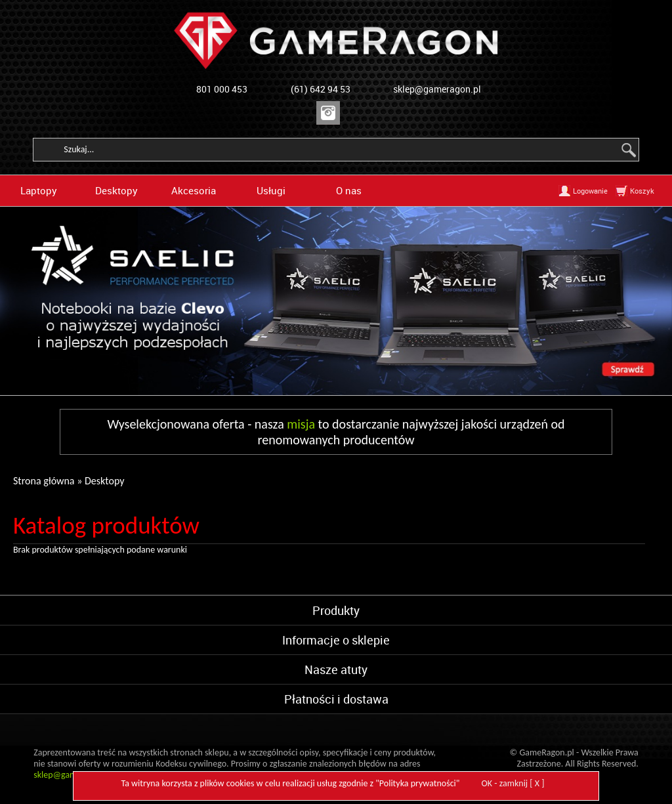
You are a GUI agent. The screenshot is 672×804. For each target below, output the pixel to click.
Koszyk (642, 191)
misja (301, 424)
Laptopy (39, 190)
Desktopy (116, 190)
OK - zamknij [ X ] (513, 783)
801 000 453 (222, 89)
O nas (349, 190)
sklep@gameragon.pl (437, 89)
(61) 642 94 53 (321, 89)
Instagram (328, 113)
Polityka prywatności (418, 783)
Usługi (271, 190)
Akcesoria (194, 190)
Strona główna (44, 481)
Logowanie (590, 191)
